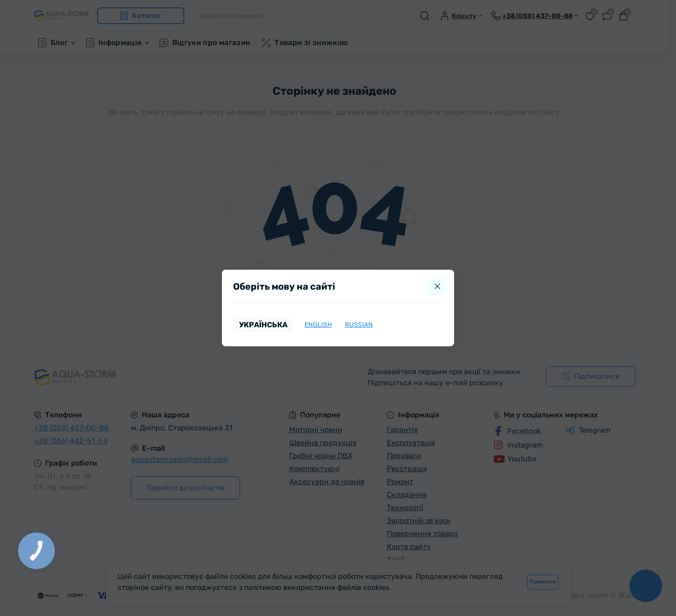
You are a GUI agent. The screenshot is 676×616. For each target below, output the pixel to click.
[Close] (437, 286)
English (318, 325)
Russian (359, 325)
